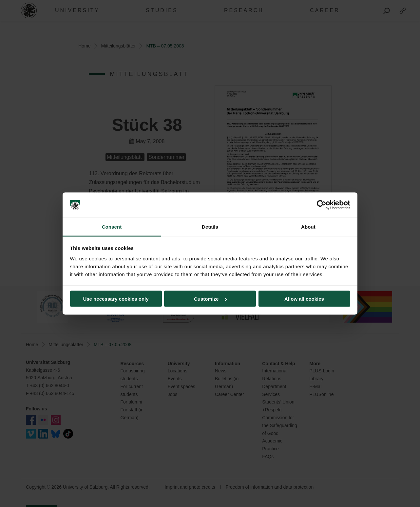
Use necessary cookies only (116, 299)
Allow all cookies (304, 299)
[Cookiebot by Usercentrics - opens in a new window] (322, 205)
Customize (210, 299)
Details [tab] (210, 226)
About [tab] (308, 226)
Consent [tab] (112, 226)
